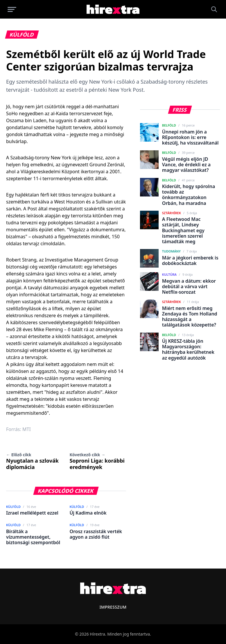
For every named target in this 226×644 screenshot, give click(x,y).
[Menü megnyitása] (12, 9)
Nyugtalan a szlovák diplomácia (32, 461)
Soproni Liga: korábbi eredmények (97, 461)
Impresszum (113, 607)
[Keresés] (214, 9)
